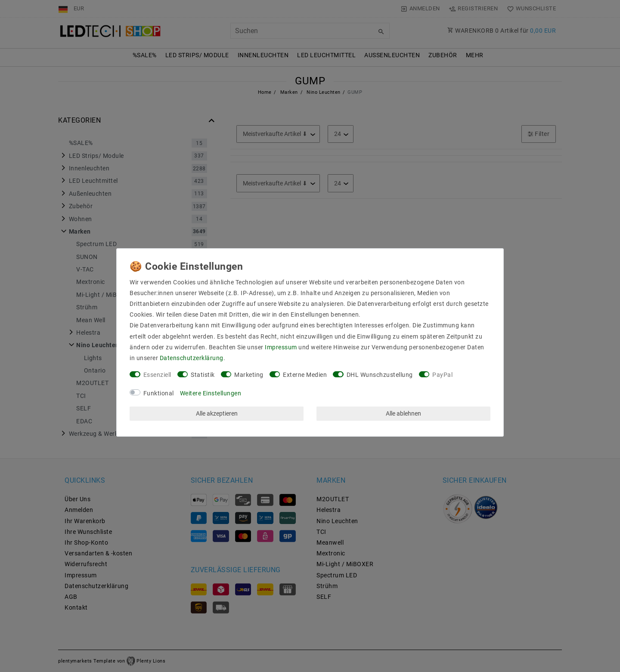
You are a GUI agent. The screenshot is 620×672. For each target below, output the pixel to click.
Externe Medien (305, 375)
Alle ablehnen (403, 413)
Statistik (203, 375)
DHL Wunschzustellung (380, 375)
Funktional (159, 393)
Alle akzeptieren (217, 413)
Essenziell (157, 375)
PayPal (442, 375)
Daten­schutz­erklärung (192, 358)
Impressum (281, 347)
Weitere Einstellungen (211, 393)
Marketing (249, 375)
